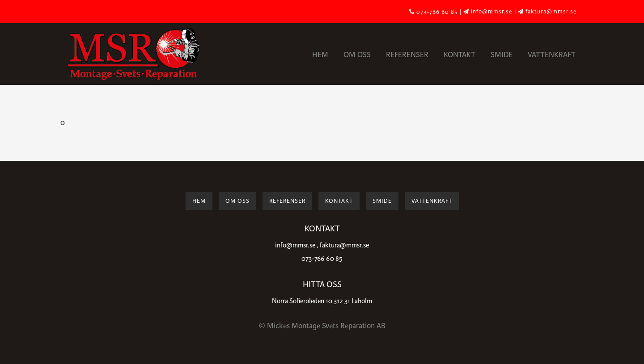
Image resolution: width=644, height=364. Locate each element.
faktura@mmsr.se (344, 245)
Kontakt (460, 55)
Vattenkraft (552, 55)
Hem (320, 55)
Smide (502, 55)
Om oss (357, 55)
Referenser (407, 55)
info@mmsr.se (295, 245)
